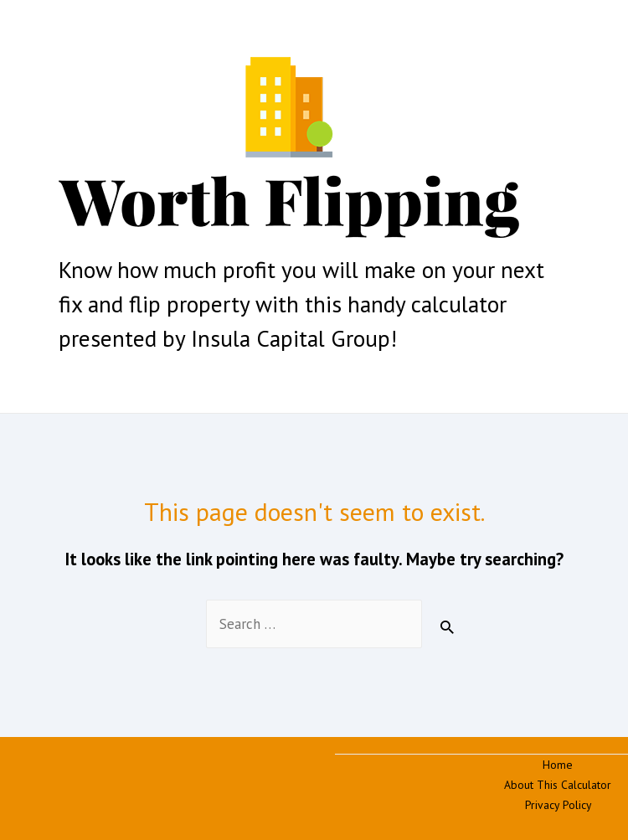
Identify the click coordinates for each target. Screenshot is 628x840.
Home (558, 765)
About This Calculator (558, 785)
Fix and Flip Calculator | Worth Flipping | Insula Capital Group (175, 248)
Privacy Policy (558, 805)
